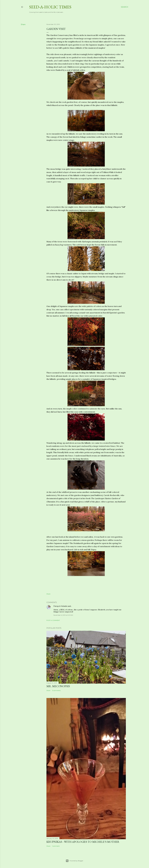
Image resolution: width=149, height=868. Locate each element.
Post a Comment (53, 620)
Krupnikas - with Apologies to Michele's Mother (83, 842)
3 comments (56, 690)
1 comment (56, 846)
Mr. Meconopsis (58, 686)
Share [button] (23, 24)
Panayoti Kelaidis (60, 606)
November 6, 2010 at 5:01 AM (63, 615)
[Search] (125, 7)
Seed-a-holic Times (50, 7)
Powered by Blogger (74, 861)
